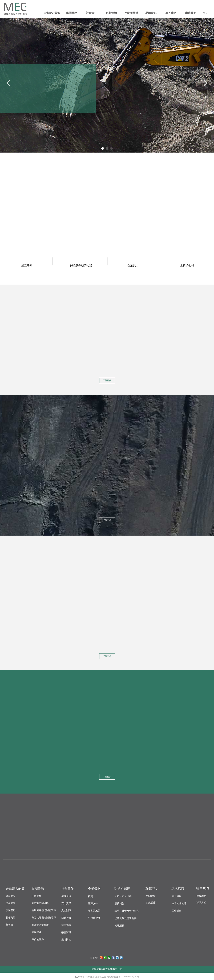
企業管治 (111, 13)
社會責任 (91, 13)
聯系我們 (191, 13)
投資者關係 (131, 13)
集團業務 (72, 13)
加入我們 (171, 13)
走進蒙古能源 (52, 13)
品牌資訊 (151, 13)
